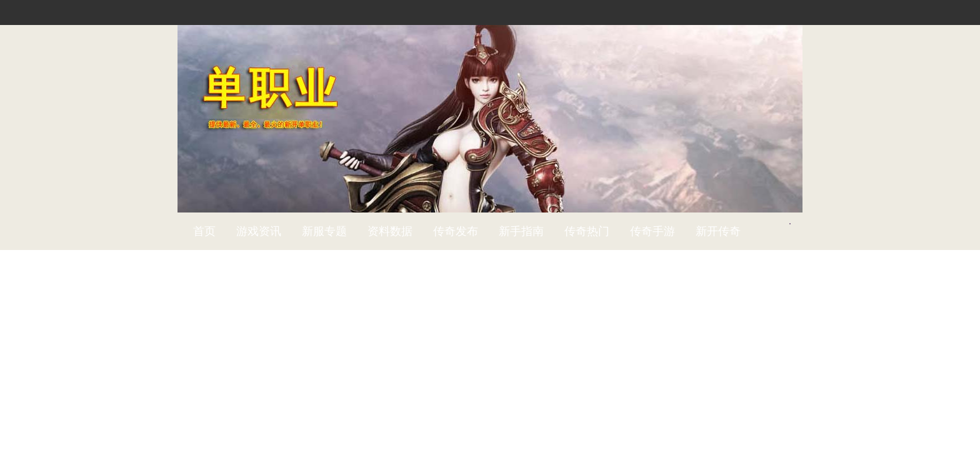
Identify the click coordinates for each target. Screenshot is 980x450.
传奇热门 (587, 231)
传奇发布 (456, 231)
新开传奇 (718, 231)
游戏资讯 (259, 231)
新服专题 (324, 231)
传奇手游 (652, 231)
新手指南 (521, 231)
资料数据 (390, 231)
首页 (204, 231)
